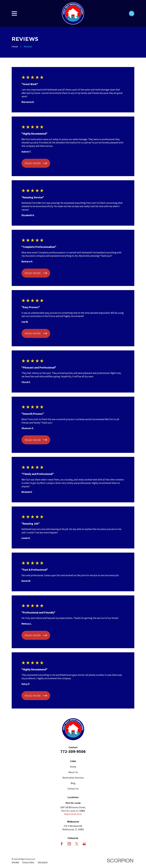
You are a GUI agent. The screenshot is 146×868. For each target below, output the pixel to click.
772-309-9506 (73, 751)
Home (73, 767)
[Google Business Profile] (84, 844)
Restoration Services (73, 778)
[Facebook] (62, 844)
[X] (77, 844)
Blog (73, 783)
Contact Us (73, 789)
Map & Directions (73, 814)
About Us (73, 772)
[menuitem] (15, 862)
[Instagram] (69, 844)
